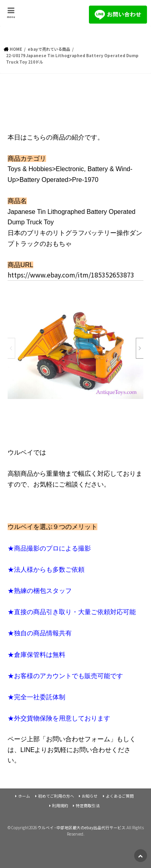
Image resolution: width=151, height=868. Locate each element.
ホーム (24, 796)
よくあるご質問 (120, 796)
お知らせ (90, 796)
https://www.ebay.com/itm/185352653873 (71, 275)
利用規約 (60, 806)
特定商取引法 (88, 806)
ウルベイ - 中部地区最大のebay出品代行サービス (82, 828)
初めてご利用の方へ (56, 796)
